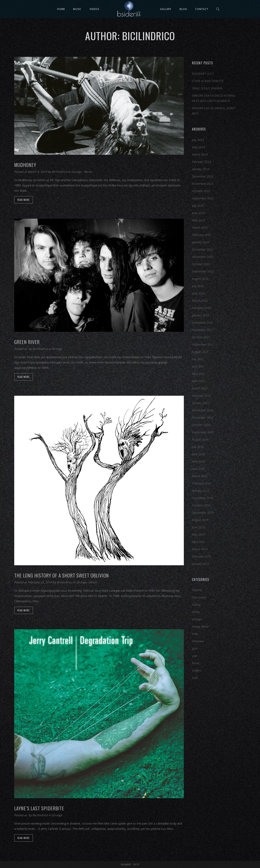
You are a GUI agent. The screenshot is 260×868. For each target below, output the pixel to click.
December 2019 (203, 498)
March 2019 (200, 549)
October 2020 (201, 425)
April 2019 (198, 542)
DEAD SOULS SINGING (207, 88)
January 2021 (200, 403)
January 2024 (200, 169)
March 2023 (200, 228)
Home (61, 9)
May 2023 (198, 220)
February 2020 (201, 483)
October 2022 (201, 264)
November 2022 (203, 257)
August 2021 (200, 352)
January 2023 (200, 242)
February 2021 (201, 396)
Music (77, 9)
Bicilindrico (60, 172)
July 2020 (198, 447)
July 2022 (198, 286)
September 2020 (203, 432)
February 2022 (201, 308)
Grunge (76, 172)
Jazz (195, 648)
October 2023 (201, 191)
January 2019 (200, 564)
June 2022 (198, 293)
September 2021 (203, 344)
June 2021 (198, 366)
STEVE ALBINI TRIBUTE (208, 81)
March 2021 (200, 388)
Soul (195, 678)
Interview (198, 641)
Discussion (199, 597)
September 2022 (203, 271)
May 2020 (198, 461)
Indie (195, 634)
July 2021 (198, 359)
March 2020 (200, 476)
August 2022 (200, 279)
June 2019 (198, 527)
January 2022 (200, 315)
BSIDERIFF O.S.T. (203, 74)
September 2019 (203, 513)
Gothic (196, 605)
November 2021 (203, 330)
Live (195, 656)
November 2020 (203, 418)
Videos (94, 9)
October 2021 (201, 337)
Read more (24, 200)
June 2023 (198, 213)
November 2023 (203, 184)
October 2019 (201, 505)
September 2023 (203, 198)
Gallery (166, 9)
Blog (183, 9)
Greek (196, 612)
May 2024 (198, 147)
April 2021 (198, 381)
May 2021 (198, 374)
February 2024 (201, 162)
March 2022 (200, 301)
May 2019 (198, 535)
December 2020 (203, 410)
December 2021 (203, 323)
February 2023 (201, 235)
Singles (197, 670)
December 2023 (203, 176)
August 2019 (200, 520)
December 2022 (203, 249)
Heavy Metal (200, 626)
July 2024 (198, 140)
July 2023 (198, 206)
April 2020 (198, 469)
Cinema (197, 590)
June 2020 (198, 454)
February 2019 (201, 556)
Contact (202, 9)
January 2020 (200, 491)
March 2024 (200, 154)
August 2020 (200, 439)
